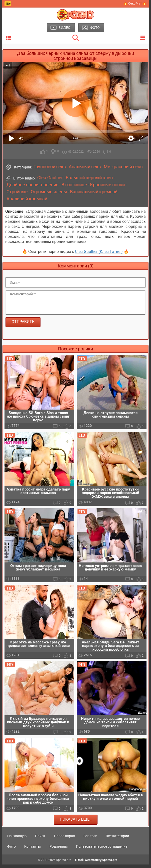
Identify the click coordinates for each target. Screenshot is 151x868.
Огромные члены (49, 192)
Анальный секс (85, 167)
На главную (17, 839)
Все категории (117, 839)
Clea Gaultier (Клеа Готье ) (99, 252)
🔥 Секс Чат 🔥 (135, 3)
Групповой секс (50, 167)
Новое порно (64, 839)
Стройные (17, 192)
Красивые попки (107, 185)
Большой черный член (89, 178)
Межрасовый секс (123, 167)
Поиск (40, 839)
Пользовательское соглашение (102, 850)
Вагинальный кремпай (94, 192)
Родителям (58, 850)
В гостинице (74, 185)
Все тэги (90, 839)
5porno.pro (64, 863)
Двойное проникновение (32, 185)
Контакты (32, 850)
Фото (11, 850)
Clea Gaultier (50, 178)
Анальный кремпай (27, 199)
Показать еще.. (76, 823)
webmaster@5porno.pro (101, 863)
